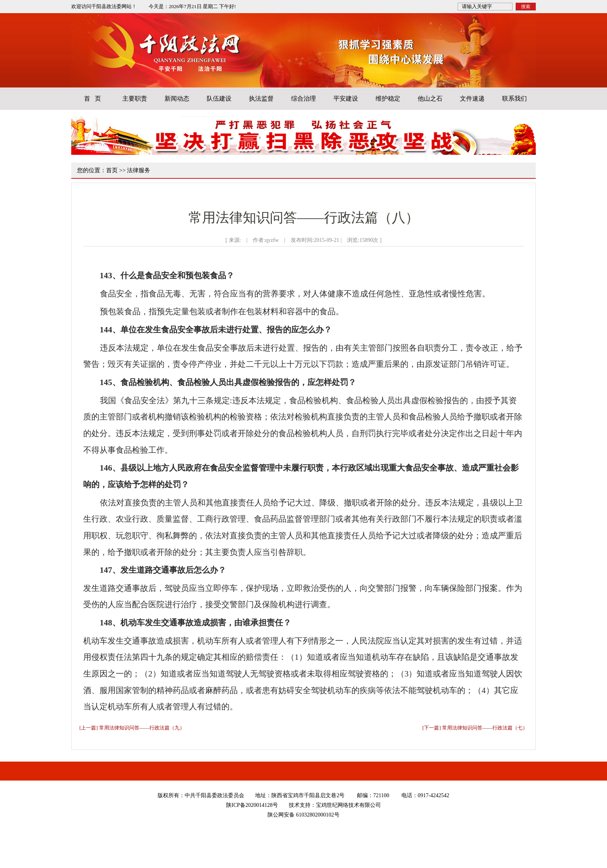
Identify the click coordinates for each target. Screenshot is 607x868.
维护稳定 (388, 98)
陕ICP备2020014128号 (252, 805)
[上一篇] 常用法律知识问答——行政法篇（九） (132, 728)
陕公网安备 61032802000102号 (303, 815)
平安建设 (346, 98)
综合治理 (303, 98)
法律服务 (139, 170)
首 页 (93, 98)
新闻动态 (177, 98)
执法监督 (261, 98)
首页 (112, 170)
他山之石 (430, 98)
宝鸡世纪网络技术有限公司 (348, 805)
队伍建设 (219, 98)
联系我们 (514, 98)
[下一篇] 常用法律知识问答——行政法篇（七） (475, 728)
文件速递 (472, 98)
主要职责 (135, 98)
